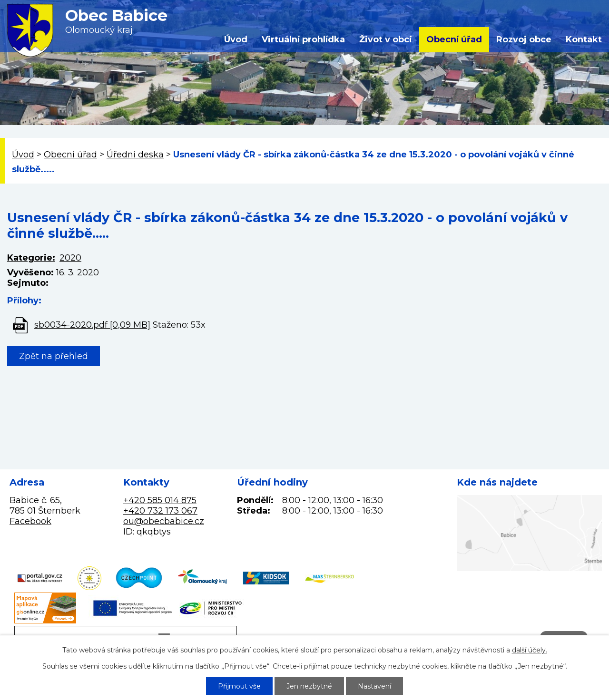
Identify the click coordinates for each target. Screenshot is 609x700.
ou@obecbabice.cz (164, 521)
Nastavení (374, 686)
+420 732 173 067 (160, 511)
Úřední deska (135, 155)
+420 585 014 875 (160, 500)
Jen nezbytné (309, 686)
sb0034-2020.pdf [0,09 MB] (92, 325)
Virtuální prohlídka (303, 39)
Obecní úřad (454, 39)
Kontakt (584, 39)
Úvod (236, 39)
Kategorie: (31, 258)
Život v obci (386, 39)
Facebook (30, 521)
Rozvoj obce (524, 39)
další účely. (530, 650)
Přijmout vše (239, 686)
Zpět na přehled (54, 356)
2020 (70, 258)
